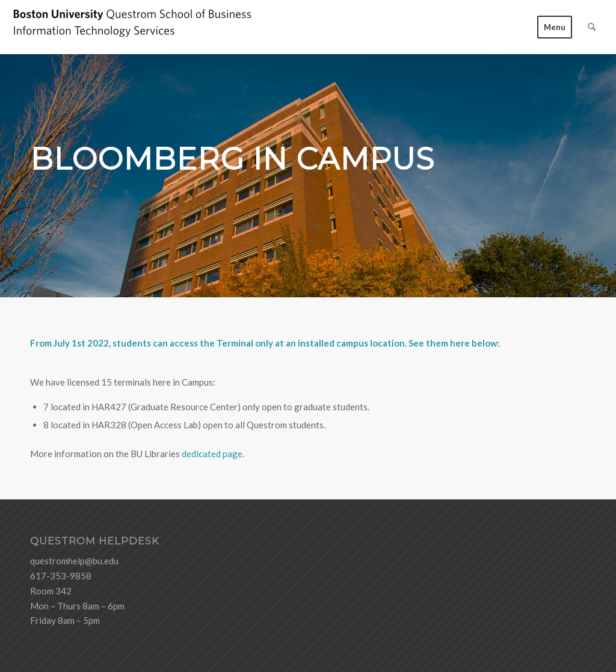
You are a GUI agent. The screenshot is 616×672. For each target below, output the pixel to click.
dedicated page (212, 454)
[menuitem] (555, 27)
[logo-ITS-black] (132, 27)
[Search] (592, 27)
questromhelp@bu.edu (74, 561)
